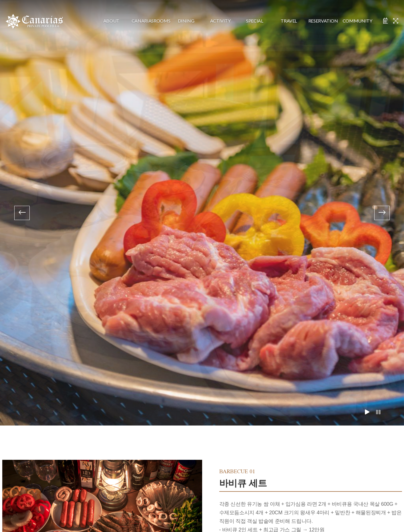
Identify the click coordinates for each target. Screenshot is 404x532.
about (111, 21)
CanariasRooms (149, 21)
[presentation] (22, 213)
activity (220, 21)
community (357, 21)
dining (186, 21)
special (255, 21)
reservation (323, 21)
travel (289, 21)
